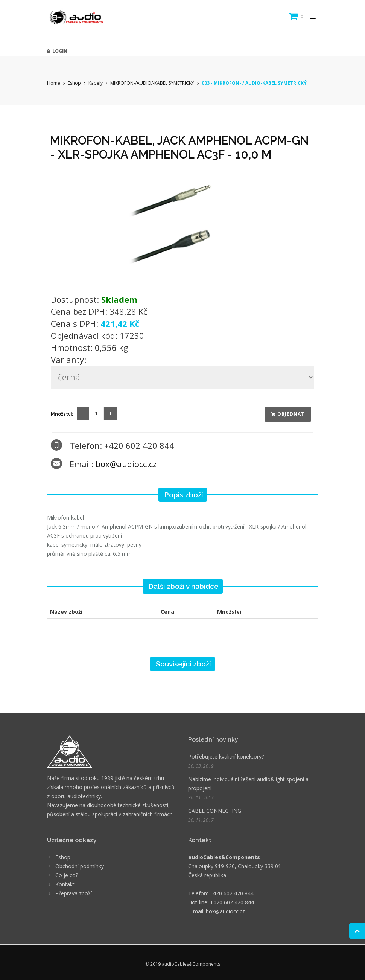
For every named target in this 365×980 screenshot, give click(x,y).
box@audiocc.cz (126, 464)
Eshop (74, 83)
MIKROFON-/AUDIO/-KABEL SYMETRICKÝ (152, 83)
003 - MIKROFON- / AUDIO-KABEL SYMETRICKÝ (254, 83)
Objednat (288, 414)
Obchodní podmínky (80, 866)
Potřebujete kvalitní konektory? (226, 757)
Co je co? (67, 875)
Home (54, 83)
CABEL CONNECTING (215, 811)
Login (57, 51)
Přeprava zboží (74, 893)
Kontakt (65, 884)
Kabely (96, 83)
